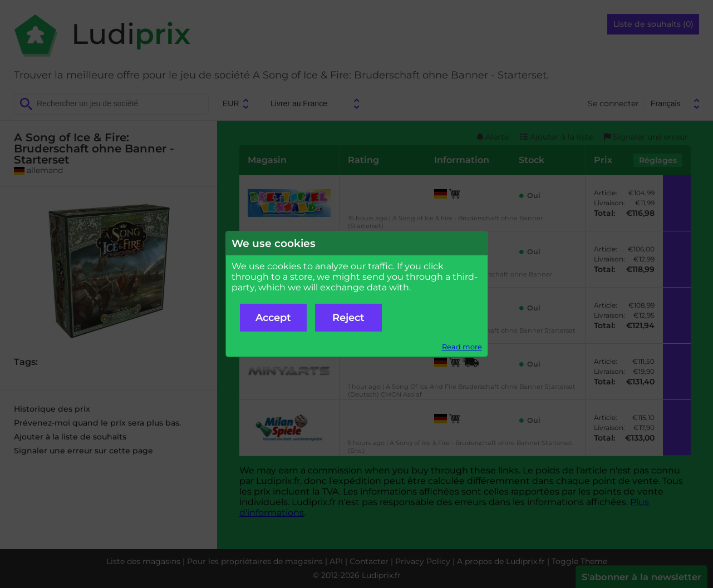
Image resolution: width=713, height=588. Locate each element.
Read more (462, 347)
